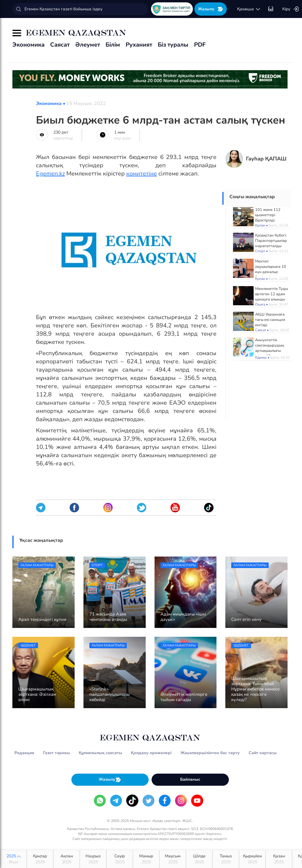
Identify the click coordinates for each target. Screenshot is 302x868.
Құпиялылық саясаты (100, 753)
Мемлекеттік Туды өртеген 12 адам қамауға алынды (271, 294)
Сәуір (120, 859)
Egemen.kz (50, 174)
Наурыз (93, 859)
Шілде (199, 859)
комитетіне (142, 174)
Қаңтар (40, 859)
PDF (200, 45)
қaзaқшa (249, 9)
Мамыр (146, 859)
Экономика (28, 45)
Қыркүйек (252, 859)
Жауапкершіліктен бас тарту (210, 753)
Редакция (24, 753)
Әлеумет (88, 45)
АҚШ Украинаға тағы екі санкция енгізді (270, 320)
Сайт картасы (263, 753)
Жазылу (211, 9)
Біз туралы (173, 45)
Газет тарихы (56, 753)
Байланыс (190, 779)
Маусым (173, 859)
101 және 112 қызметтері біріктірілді (268, 215)
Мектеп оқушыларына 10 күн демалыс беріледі (271, 269)
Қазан (279, 859)
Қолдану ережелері (151, 753)
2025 (13, 859)
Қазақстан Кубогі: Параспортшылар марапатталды (271, 241)
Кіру (291, 9)
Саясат (60, 45)
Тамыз (226, 859)
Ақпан (67, 859)
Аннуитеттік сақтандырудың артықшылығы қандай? (270, 348)
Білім (113, 45)
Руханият (139, 45)
